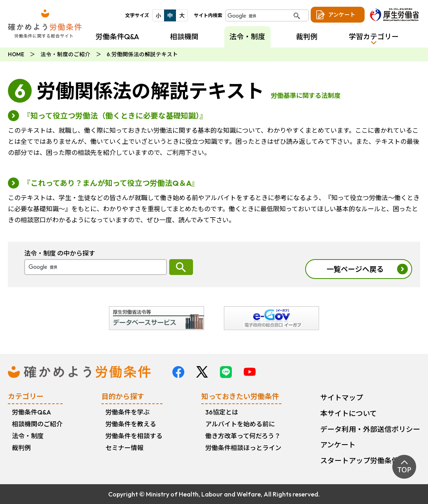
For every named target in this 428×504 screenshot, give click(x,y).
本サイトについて (349, 413)
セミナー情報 (124, 448)
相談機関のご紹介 (37, 424)
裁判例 (307, 37)
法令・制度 (28, 436)
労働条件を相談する (134, 436)
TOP (404, 467)
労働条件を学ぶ (128, 412)
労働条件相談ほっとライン (243, 448)
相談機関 (184, 37)
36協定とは (222, 412)
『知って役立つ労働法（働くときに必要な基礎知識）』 (115, 116)
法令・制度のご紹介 (65, 54)
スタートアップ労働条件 (359, 461)
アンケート (342, 15)
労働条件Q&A (117, 37)
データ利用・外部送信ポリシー (370, 429)
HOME (16, 54)
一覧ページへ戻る (355, 269)
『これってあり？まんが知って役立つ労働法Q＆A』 (111, 183)
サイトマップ (342, 398)
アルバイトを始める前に (240, 424)
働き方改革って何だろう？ (243, 436)
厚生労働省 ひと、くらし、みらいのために (394, 15)
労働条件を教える (131, 424)
